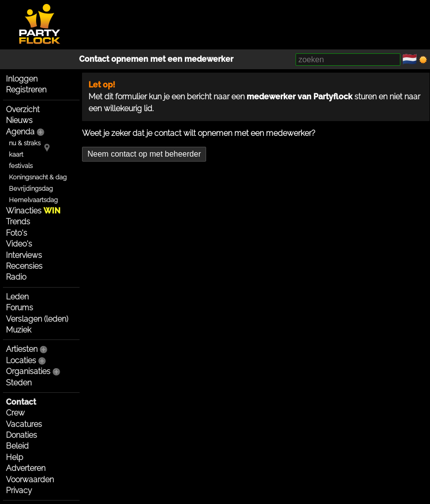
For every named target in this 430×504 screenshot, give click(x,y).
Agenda (20, 132)
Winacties (33, 211)
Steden (19, 383)
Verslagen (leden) (37, 319)
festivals (21, 166)
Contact (21, 402)
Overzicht (23, 109)
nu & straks (25, 143)
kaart (16, 154)
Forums (20, 308)
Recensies (24, 266)
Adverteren (26, 468)
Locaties (21, 360)
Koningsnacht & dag (38, 177)
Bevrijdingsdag (31, 189)
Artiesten (22, 349)
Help (15, 457)
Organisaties (28, 371)
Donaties (21, 435)
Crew (15, 413)
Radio (16, 277)
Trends (18, 222)
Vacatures (24, 424)
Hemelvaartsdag (33, 200)
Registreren (26, 90)
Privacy (19, 490)
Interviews (24, 255)
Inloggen (22, 79)
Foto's (17, 233)
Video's (19, 244)
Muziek (19, 330)
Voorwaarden (30, 480)
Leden (17, 297)
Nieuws (19, 120)
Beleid (17, 446)
